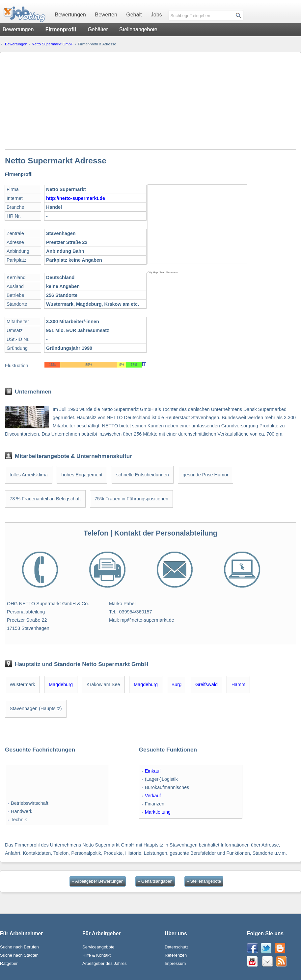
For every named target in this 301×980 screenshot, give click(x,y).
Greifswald (206, 684)
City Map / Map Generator (163, 272)
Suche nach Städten (19, 955)
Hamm (238, 684)
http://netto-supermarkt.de (76, 198)
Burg (177, 684)
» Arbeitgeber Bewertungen (98, 881)
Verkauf (153, 796)
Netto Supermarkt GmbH (53, 44)
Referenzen (176, 955)
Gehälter (98, 29)
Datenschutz (177, 947)
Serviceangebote (98, 947)
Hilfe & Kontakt (96, 955)
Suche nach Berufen (19, 947)
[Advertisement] (150, 103)
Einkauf (153, 771)
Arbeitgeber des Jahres (104, 963)
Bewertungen (70, 15)
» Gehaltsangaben (155, 881)
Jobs (156, 15)
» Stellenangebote (204, 881)
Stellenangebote (138, 29)
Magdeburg (61, 684)
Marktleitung (158, 812)
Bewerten (106, 15)
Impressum (175, 963)
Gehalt (134, 15)
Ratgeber (9, 963)
